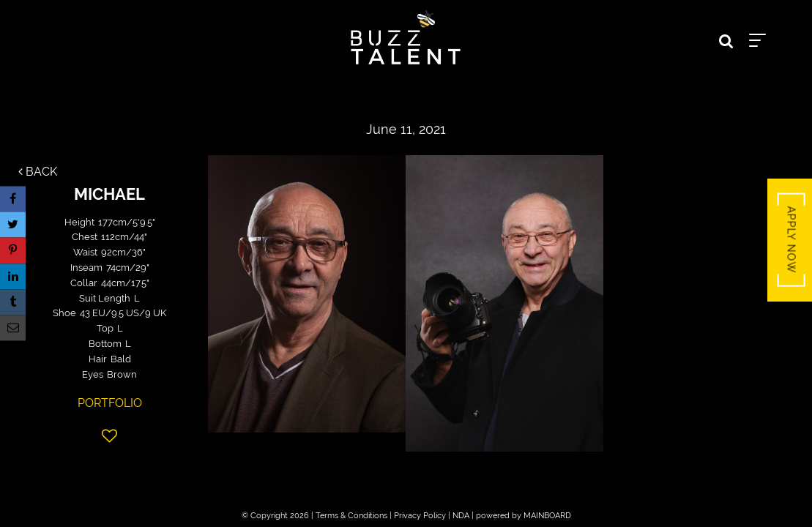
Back (38, 172)
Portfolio (110, 403)
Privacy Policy (420, 516)
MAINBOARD (547, 516)
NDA (461, 516)
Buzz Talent (406, 37)
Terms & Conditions (351, 516)
